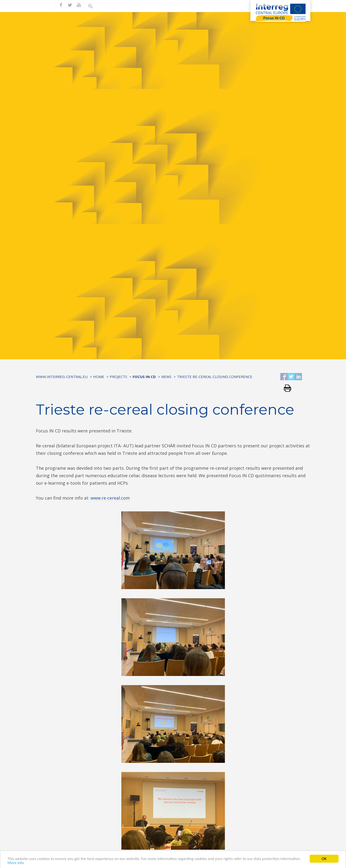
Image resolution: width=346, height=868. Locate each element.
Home (99, 377)
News (166, 377)
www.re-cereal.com (110, 498)
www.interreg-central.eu (62, 377)
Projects (118, 377)
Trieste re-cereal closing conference (215, 377)
